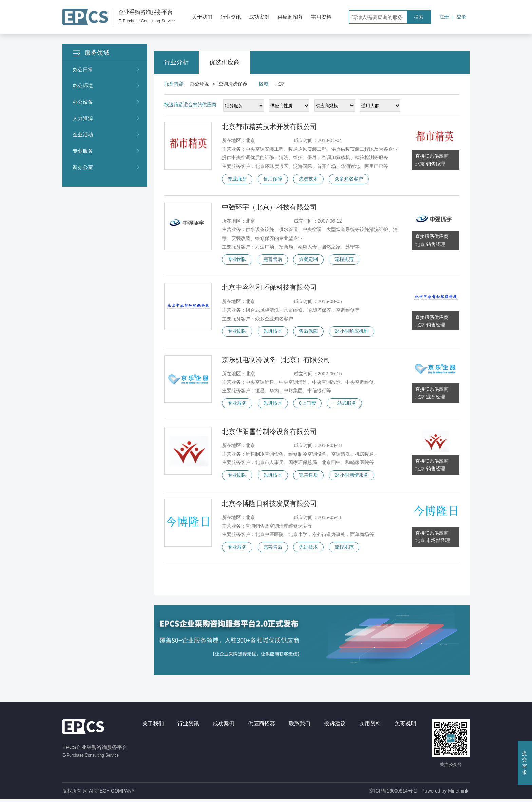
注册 (444, 17)
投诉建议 (335, 727)
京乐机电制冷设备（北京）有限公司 (276, 361)
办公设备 (107, 102)
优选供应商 (225, 62)
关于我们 (202, 17)
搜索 (419, 17)
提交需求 (524, 763)
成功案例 (259, 17)
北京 (280, 84)
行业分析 (176, 62)
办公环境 (107, 86)
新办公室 (107, 167)
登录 (461, 17)
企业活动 (107, 135)
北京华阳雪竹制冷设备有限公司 (269, 434)
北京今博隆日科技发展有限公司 (269, 506)
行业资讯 (231, 17)
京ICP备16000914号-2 (393, 794)
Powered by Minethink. (445, 794)
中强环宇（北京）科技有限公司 (269, 208)
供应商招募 (290, 17)
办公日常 (107, 70)
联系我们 (300, 727)
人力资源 (107, 118)
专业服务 (107, 151)
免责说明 (405, 727)
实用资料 (321, 17)
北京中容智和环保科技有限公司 (269, 289)
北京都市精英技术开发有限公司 (269, 127)
